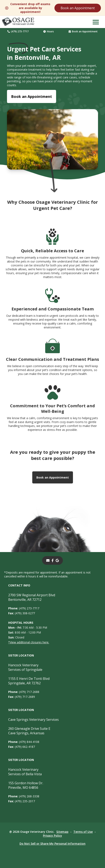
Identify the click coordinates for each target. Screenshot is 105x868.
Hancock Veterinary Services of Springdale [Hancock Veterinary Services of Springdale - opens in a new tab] (25, 667)
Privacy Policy (52, 836)
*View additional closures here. (29, 642)
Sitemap (62, 832)
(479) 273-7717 (18, 31)
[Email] (48, 560)
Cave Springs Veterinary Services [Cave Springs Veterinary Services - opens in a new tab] (33, 720)
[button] (96, 22)
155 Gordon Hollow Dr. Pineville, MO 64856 (26, 785)
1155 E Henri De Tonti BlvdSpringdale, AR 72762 (29, 681)
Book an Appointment (78, 8)
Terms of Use (83, 832)
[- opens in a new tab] (53, 560)
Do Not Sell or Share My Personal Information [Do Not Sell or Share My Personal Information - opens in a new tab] (52, 844)
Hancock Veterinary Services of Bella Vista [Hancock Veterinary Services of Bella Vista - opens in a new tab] (25, 772)
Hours (49, 31)
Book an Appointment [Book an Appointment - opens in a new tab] (32, 96)
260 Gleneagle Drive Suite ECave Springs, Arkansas (29, 731)
